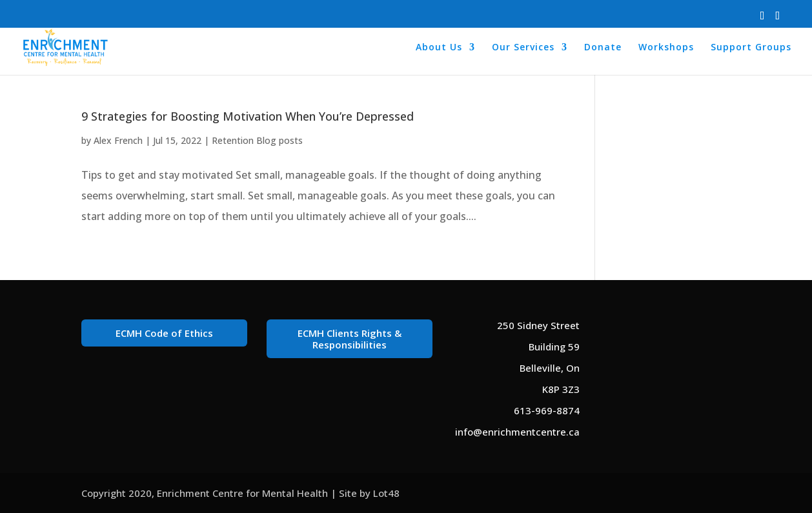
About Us (439, 48)
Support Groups (751, 48)
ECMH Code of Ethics (164, 333)
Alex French (118, 140)
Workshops (666, 48)
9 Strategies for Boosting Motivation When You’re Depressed (248, 116)
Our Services (523, 48)
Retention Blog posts (257, 140)
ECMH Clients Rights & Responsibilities (350, 339)
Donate (603, 48)
